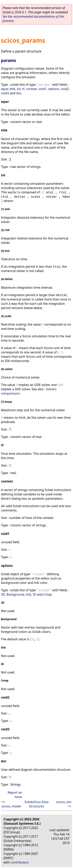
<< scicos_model (11, 804)
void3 (5, 93)
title (12, 89)
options (54, 89)
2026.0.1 (20, 12)
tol (19, 89)
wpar (4, 89)
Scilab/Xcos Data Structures (36, 804)
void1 (43, 89)
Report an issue (15, 795)
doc (19, 93)
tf (23, 89)
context (32, 89)
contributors (20, 862)
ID (34, 594)
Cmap (47, 594)
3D (3, 594)
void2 (65, 89)
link (29, 594)
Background (15, 594)
